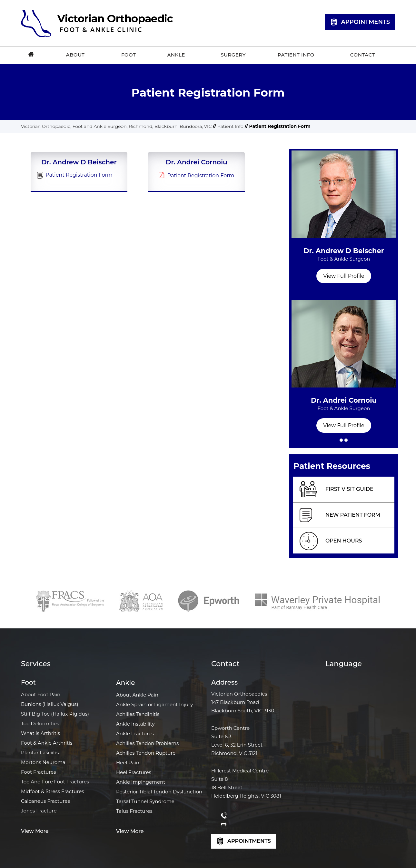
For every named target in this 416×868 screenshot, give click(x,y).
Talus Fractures (134, 811)
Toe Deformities (40, 723)
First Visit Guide (349, 489)
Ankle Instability (135, 724)
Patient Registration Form (201, 176)
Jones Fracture (39, 811)
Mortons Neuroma (43, 762)
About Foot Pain (41, 694)
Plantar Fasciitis (40, 753)
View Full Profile (344, 276)
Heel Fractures (134, 772)
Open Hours (344, 541)
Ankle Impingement (141, 782)
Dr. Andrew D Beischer (344, 258)
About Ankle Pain (137, 695)
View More (35, 831)
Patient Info (230, 126)
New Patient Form (353, 515)
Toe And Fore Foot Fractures (55, 782)
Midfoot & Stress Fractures (53, 791)
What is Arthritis (40, 733)
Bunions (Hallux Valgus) (50, 704)
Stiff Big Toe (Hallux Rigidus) (55, 714)
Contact (225, 664)
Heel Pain (128, 763)
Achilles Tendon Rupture (146, 753)
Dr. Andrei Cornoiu (344, 407)
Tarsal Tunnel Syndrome (145, 801)
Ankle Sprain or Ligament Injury (154, 704)
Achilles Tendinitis (138, 714)
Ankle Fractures (135, 734)
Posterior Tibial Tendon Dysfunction (159, 792)
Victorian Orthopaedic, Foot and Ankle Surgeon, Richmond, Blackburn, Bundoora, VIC (116, 126)
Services (36, 664)
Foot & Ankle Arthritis (47, 743)
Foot (28, 682)
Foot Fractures (39, 772)
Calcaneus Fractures (45, 801)
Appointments (360, 22)
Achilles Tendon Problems (147, 743)
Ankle (125, 683)
